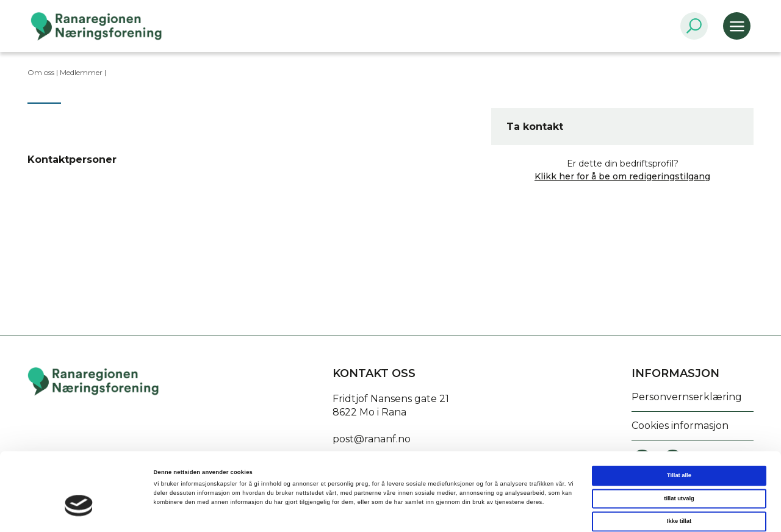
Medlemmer (81, 72)
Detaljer (513, 512)
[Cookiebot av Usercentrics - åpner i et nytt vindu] (79, 512)
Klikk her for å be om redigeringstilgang (622, 176)
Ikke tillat (679, 470)
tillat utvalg (679, 447)
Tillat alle (679, 424)
